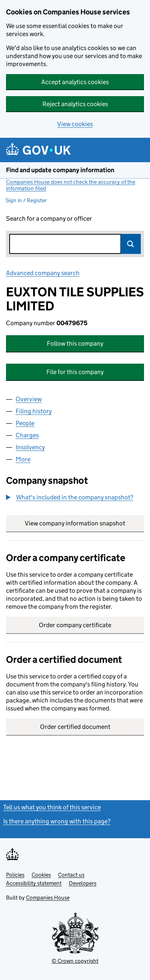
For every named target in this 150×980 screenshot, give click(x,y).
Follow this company (75, 343)
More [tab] (23, 459)
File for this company (75, 372)
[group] (75, 498)
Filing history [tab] (34, 411)
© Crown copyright (75, 961)
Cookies (41, 875)
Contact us (71, 875)
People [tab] (25, 423)
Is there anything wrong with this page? (57, 821)
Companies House (48, 897)
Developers (83, 883)
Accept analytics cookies (75, 82)
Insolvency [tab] (30, 447)
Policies (15, 875)
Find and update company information (60, 170)
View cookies (75, 124)
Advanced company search (43, 273)
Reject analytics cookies (75, 104)
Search (131, 244)
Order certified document (75, 727)
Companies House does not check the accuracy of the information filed (71, 185)
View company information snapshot (84, 523)
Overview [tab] (29, 399)
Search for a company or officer (49, 218)
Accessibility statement (34, 883)
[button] (70, 497)
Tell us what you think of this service (52, 807)
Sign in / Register (26, 200)
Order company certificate (75, 625)
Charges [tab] (27, 435)
